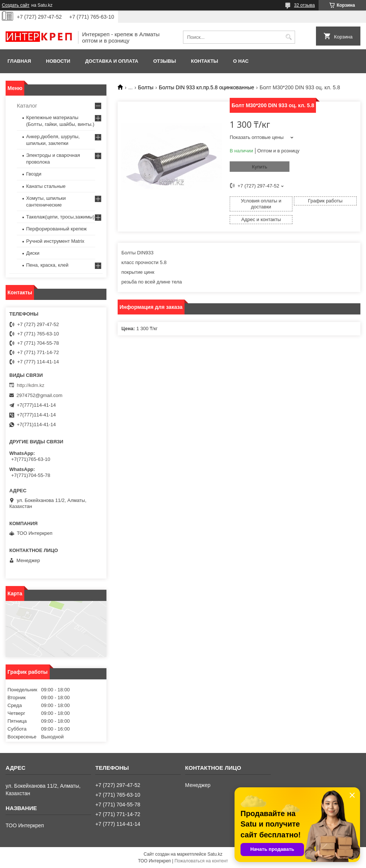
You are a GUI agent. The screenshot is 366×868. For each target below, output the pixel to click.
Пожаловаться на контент (201, 861)
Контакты (204, 61)
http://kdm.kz (31, 385)
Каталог (27, 106)
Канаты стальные (46, 186)
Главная (19, 61)
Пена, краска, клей (47, 265)
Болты (146, 87)
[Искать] (289, 37)
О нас (241, 61)
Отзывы (165, 61)
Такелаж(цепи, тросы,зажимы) (60, 217)
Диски (33, 253)
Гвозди (34, 174)
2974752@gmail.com (39, 395)
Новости (58, 61)
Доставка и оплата (112, 61)
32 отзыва (304, 5)
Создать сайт (16, 5)
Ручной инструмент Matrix (55, 241)
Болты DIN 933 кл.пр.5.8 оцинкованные (206, 87)
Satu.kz (215, 854)
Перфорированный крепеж (56, 229)
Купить (259, 167)
